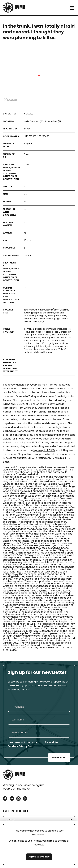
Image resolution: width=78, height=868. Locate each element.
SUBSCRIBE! (59, 757)
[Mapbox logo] (10, 100)
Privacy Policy (27, 746)
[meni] (72, 8)
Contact (11, 820)
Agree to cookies (39, 857)
